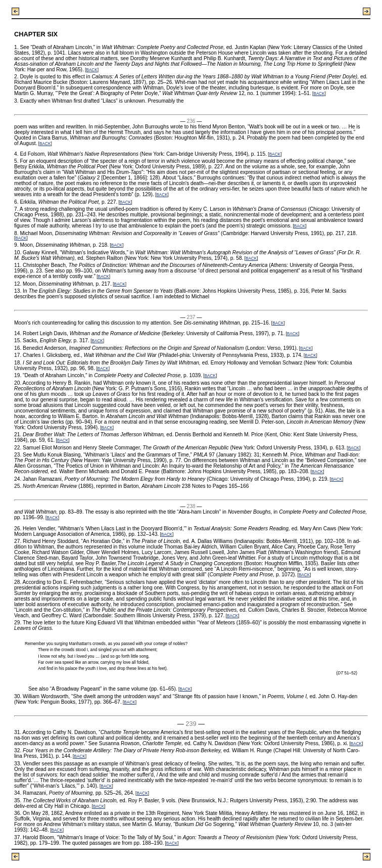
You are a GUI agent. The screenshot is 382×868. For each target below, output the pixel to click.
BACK (91, 70)
